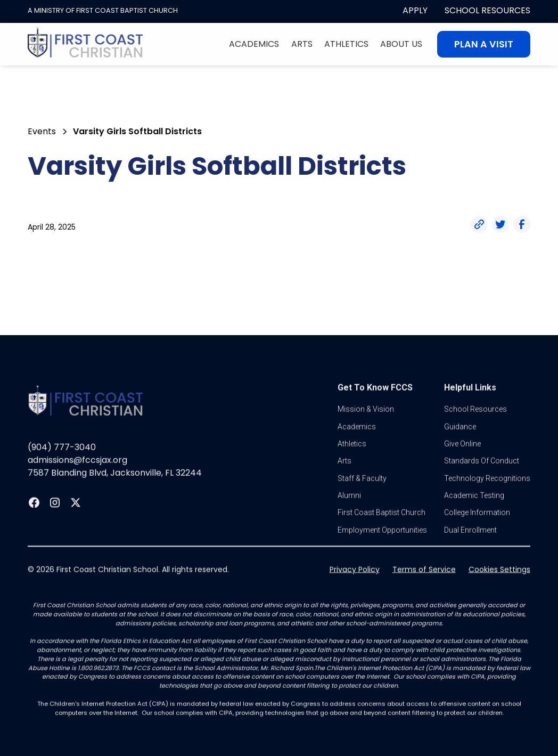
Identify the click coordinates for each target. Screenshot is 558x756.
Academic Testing (474, 514)
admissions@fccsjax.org (77, 478)
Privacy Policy (355, 588)
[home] (85, 44)
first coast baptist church (381, 531)
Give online (462, 462)
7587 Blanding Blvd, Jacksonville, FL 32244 (115, 491)
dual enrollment (470, 548)
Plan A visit (484, 44)
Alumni (349, 514)
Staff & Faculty (362, 496)
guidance (460, 444)
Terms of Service (424, 588)
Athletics (346, 44)
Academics (254, 44)
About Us (401, 44)
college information (477, 531)
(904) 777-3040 (62, 465)
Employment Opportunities (382, 548)
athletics (352, 462)
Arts (302, 44)
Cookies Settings (499, 588)
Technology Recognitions (487, 496)
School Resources (487, 10)
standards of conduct (482, 479)
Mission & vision (366, 427)
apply (415, 10)
